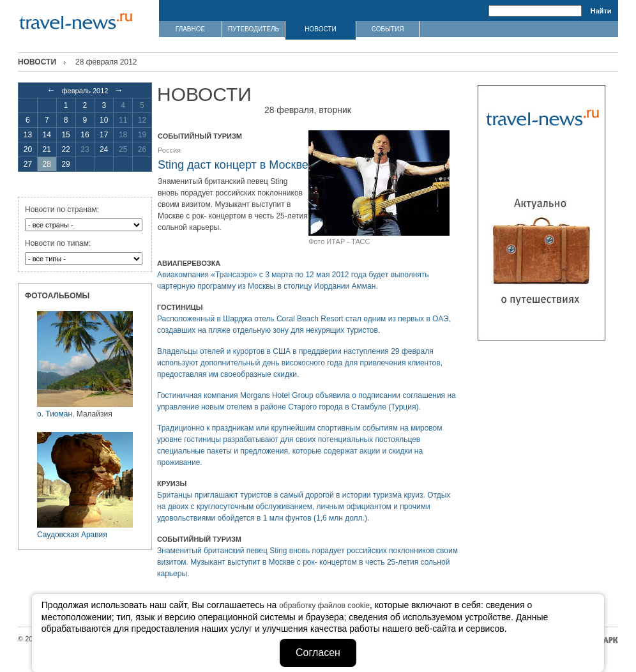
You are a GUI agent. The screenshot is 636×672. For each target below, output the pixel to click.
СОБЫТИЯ (388, 29)
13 (28, 135)
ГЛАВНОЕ (190, 29)
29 (65, 164)
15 (65, 135)
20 (28, 149)
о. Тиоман (55, 414)
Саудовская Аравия (72, 535)
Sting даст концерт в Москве (233, 165)
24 (104, 149)
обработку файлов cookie (324, 606)
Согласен (318, 653)
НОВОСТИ (320, 29)
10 (104, 120)
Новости (37, 62)
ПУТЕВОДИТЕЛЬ (254, 29)
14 (47, 135)
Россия (169, 150)
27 (28, 164)
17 (104, 135)
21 (47, 149)
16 (85, 135)
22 (65, 149)
